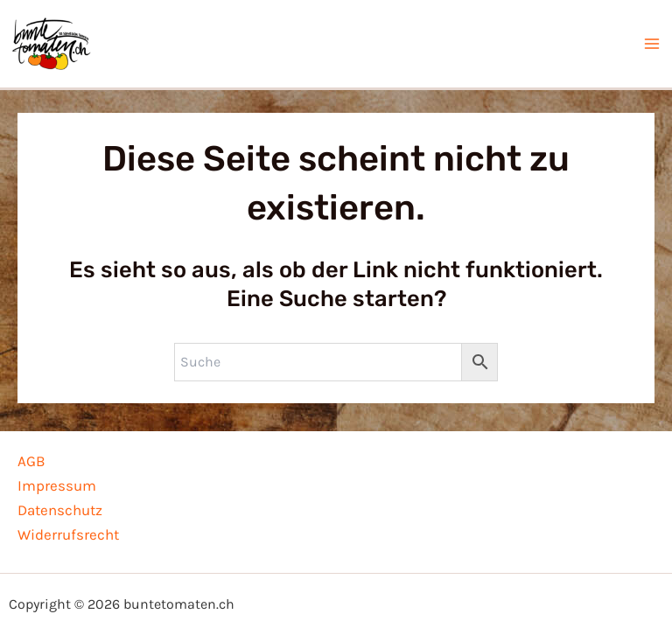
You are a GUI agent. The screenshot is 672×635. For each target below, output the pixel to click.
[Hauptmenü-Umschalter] (653, 46)
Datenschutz (60, 510)
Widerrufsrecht (68, 534)
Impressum (57, 485)
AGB (31, 461)
